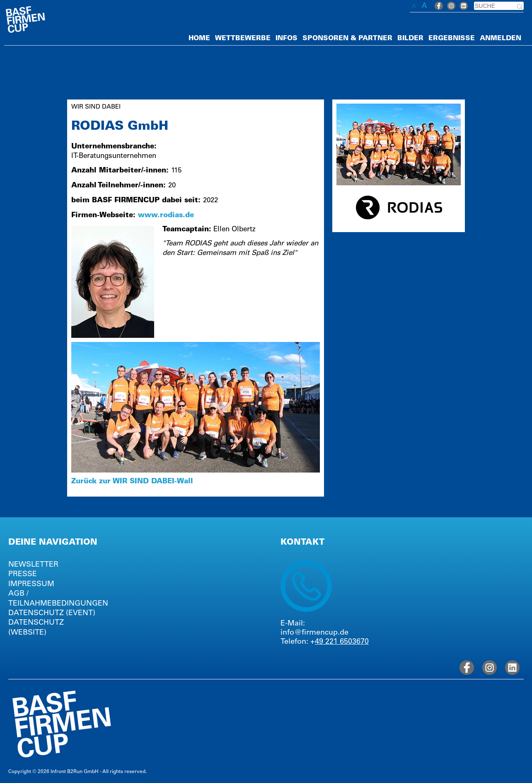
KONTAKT (302, 543)
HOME (199, 39)
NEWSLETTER (33, 565)
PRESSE (23, 575)
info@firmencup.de (314, 633)
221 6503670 (347, 642)
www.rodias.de (166, 216)
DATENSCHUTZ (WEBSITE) (36, 628)
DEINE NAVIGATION (53, 543)
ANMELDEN (501, 39)
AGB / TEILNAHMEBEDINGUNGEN (55, 599)
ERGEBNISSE (452, 39)
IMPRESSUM (31, 584)
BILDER (410, 39)
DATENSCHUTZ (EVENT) (52, 613)
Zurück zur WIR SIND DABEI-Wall (132, 482)
